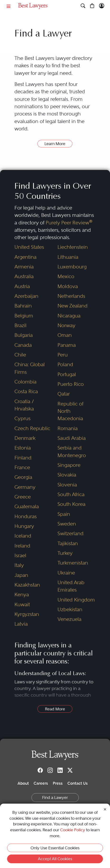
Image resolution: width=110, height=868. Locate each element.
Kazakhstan (27, 585)
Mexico (66, 276)
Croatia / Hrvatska (24, 405)
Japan (21, 575)
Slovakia (67, 475)
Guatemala (27, 506)
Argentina (25, 257)
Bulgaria (24, 335)
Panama (67, 345)
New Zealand (73, 306)
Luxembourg (72, 267)
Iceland (23, 536)
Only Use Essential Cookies (55, 848)
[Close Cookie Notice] (105, 809)
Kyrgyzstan (27, 614)
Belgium (24, 316)
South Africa (71, 494)
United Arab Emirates (71, 586)
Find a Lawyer (55, 797)
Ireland (22, 546)
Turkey (65, 553)
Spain (64, 514)
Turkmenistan (73, 563)
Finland (23, 458)
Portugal (67, 374)
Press (58, 783)
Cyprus (22, 418)
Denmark (25, 438)
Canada (23, 345)
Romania (68, 428)
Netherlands (71, 296)
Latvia (21, 624)
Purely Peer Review (69, 223)
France (22, 467)
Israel (20, 555)
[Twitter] (70, 770)
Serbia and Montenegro (72, 451)
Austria (22, 286)
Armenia (24, 267)
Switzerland (70, 533)
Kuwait (22, 604)
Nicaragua (69, 316)
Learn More (55, 144)
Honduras (26, 516)
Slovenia (67, 485)
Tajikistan (68, 543)
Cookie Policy (73, 830)
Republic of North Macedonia (70, 411)
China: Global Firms (30, 368)
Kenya (22, 594)
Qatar (64, 394)
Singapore (69, 465)
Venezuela (69, 619)
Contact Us (78, 783)
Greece (23, 497)
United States (29, 247)
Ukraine (66, 573)
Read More (55, 709)
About (23, 783)
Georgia (23, 477)
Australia (24, 276)
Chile (20, 355)
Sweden (67, 524)
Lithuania (68, 257)
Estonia (23, 448)
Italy (19, 565)
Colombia (25, 382)
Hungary (24, 526)
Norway (66, 325)
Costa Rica (26, 391)
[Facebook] (40, 770)
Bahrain (23, 306)
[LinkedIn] (60, 770)
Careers (41, 783)
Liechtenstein (73, 247)
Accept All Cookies (55, 859)
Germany (25, 487)
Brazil (20, 325)
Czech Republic (32, 428)
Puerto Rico (71, 384)
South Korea (71, 504)
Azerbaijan (26, 296)
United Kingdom (76, 600)
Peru (63, 355)
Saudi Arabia (72, 438)
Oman (65, 335)
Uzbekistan (70, 609)
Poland (65, 364)
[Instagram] (50, 770)
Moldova (68, 286)
